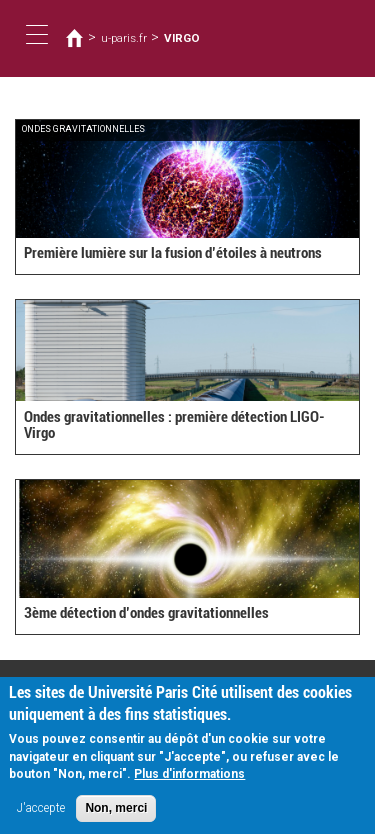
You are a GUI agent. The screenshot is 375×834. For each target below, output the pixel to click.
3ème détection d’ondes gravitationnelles (146, 613)
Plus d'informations (189, 781)
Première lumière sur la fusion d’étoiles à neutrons (173, 253)
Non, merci (116, 815)
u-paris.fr (124, 38)
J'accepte (41, 815)
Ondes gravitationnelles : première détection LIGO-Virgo (174, 425)
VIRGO (182, 38)
